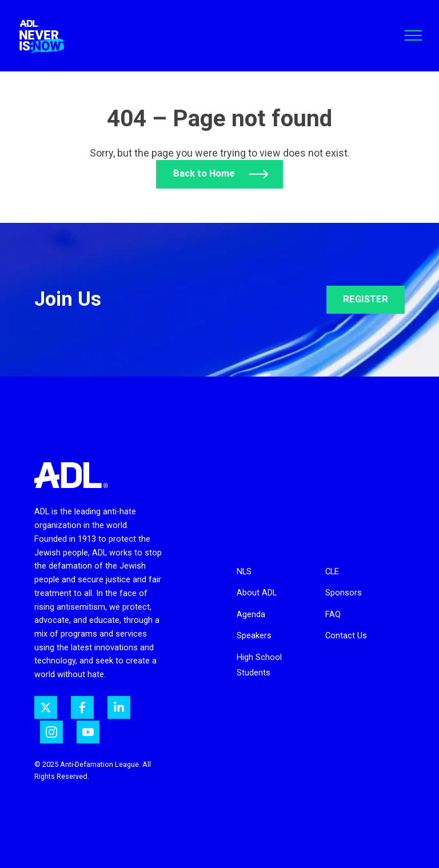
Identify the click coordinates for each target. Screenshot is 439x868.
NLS (244, 571)
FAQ (333, 614)
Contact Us (346, 635)
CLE (332, 571)
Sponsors (344, 593)
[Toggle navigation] (413, 35)
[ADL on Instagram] (51, 732)
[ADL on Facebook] (82, 707)
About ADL (257, 593)
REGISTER (366, 299)
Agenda (251, 614)
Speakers (254, 635)
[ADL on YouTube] (88, 732)
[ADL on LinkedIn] (119, 707)
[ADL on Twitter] (46, 707)
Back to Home (204, 173)
